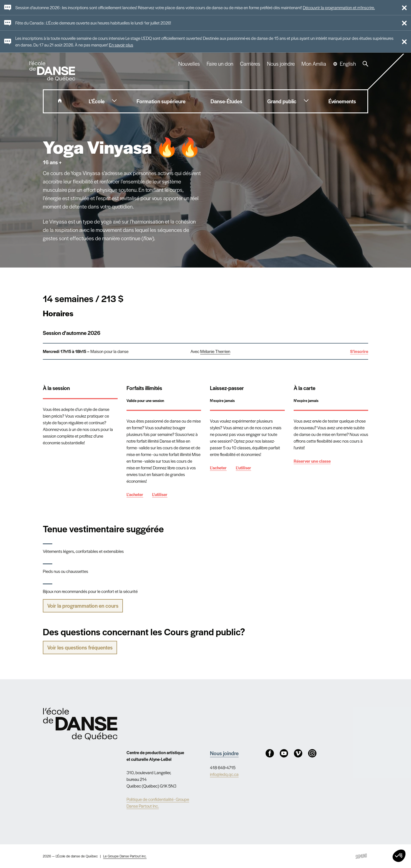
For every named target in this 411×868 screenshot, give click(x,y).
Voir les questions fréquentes (80, 647)
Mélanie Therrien (215, 351)
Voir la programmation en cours (83, 606)
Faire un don (220, 64)
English (348, 64)
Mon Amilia (314, 64)
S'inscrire (359, 351)
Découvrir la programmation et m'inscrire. (339, 7)
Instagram (312, 753)
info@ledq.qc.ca (224, 774)
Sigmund (361, 856)
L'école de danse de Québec (53, 71)
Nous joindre (281, 64)
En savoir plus (121, 45)
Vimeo (298, 753)
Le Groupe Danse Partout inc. (125, 856)
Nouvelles (189, 64)
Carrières (250, 64)
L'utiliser (160, 494)
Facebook (270, 753)
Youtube (284, 753)
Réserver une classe (312, 461)
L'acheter (135, 494)
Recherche (365, 64)
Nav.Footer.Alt (80, 724)
